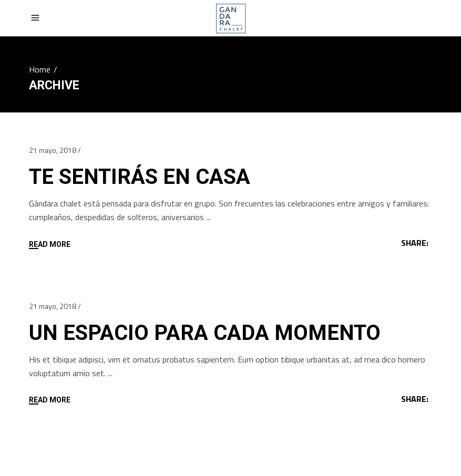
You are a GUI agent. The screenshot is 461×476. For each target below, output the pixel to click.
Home (40, 69)
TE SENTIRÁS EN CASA (140, 177)
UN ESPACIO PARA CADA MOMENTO (205, 333)
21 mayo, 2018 (53, 150)
